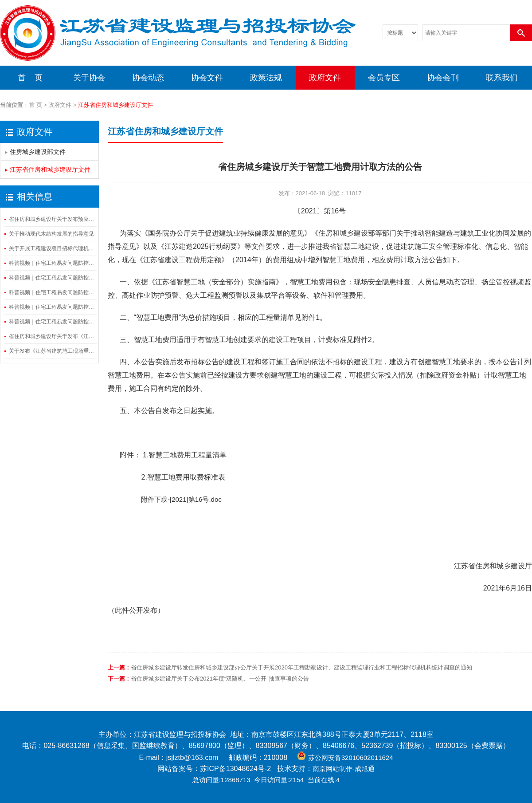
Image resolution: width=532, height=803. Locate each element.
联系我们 (502, 78)
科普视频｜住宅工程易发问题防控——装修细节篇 (52, 263)
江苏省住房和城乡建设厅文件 (50, 169)
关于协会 (89, 78)
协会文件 (207, 78)
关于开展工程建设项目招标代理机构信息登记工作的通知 (52, 248)
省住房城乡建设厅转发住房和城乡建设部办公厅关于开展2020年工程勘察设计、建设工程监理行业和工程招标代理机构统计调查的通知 (301, 667)
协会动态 (148, 78)
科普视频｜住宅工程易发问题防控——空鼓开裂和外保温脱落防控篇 (52, 278)
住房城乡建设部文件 (38, 152)
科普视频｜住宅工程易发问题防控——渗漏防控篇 (52, 307)
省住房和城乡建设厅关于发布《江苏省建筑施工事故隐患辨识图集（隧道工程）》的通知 (52, 336)
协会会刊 (443, 78)
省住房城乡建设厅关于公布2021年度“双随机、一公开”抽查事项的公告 (220, 679)
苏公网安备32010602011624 (351, 758)
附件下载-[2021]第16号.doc (165, 499)
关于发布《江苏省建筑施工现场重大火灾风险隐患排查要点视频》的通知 (52, 351)
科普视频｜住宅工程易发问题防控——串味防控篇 (52, 322)
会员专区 (384, 78)
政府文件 (325, 78)
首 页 (30, 78)
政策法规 (266, 78)
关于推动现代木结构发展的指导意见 (51, 234)
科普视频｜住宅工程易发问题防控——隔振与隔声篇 (52, 292)
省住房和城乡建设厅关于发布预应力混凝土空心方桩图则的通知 (52, 219)
